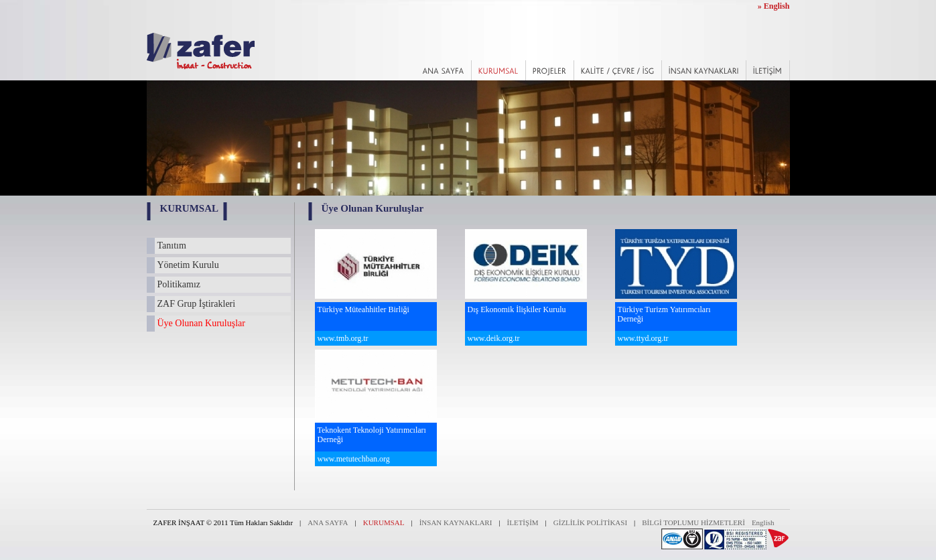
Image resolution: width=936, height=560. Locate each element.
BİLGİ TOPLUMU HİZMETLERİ (693, 522)
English (763, 522)
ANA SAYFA (328, 522)
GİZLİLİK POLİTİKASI (590, 522)
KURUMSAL (384, 522)
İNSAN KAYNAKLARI (456, 522)
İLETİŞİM (523, 522)
